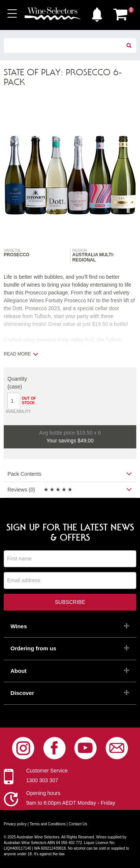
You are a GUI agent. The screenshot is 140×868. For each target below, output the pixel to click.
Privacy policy (15, 824)
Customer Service (47, 771)
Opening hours (43, 793)
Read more (21, 354)
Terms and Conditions (48, 824)
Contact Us (78, 824)
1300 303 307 (42, 780)
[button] (97, 13)
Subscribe (70, 602)
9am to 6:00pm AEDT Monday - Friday (71, 803)
